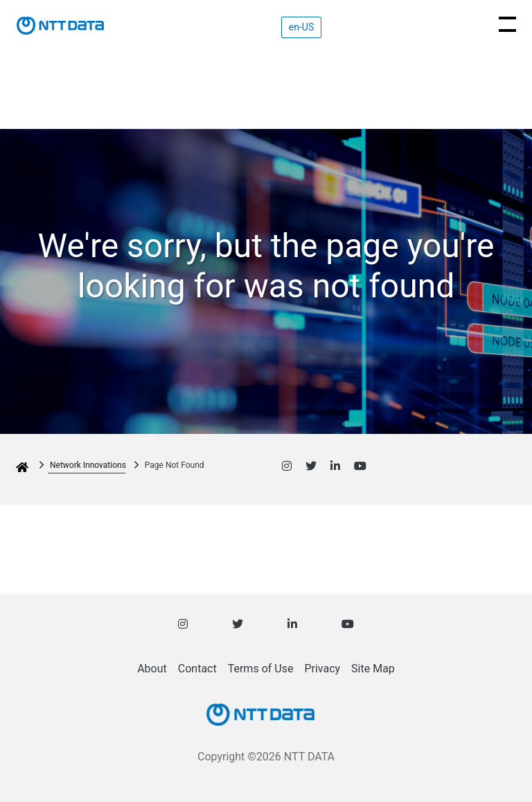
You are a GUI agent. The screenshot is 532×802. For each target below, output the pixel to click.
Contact (197, 669)
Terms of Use (261, 669)
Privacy (322, 669)
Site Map (373, 669)
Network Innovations (88, 465)
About (152, 669)
